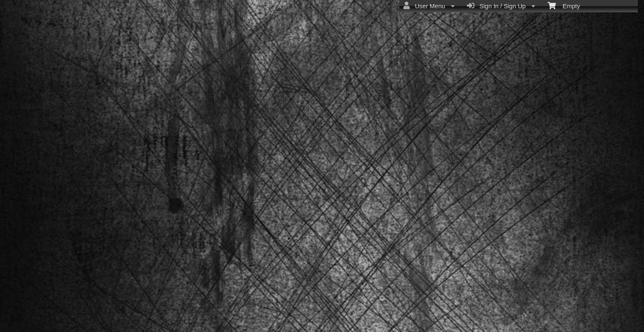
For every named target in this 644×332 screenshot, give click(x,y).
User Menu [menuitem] (429, 6)
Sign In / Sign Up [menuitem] (501, 6)
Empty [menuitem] (564, 5)
